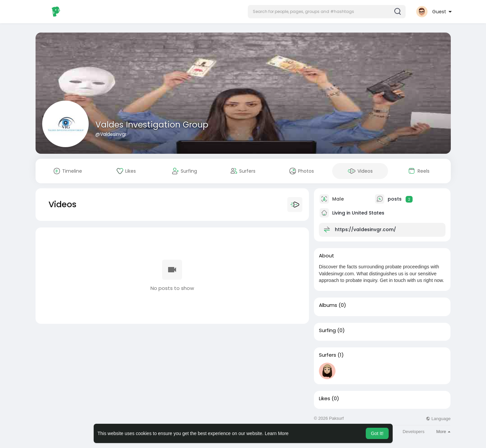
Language (438, 419)
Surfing (327, 330)
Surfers (328, 355)
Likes (325, 399)
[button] (327, 12)
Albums (328, 305)
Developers (414, 432)
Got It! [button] (377, 433)
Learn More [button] (277, 433)
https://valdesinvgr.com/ (365, 229)
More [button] (443, 432)
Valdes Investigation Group (152, 125)
